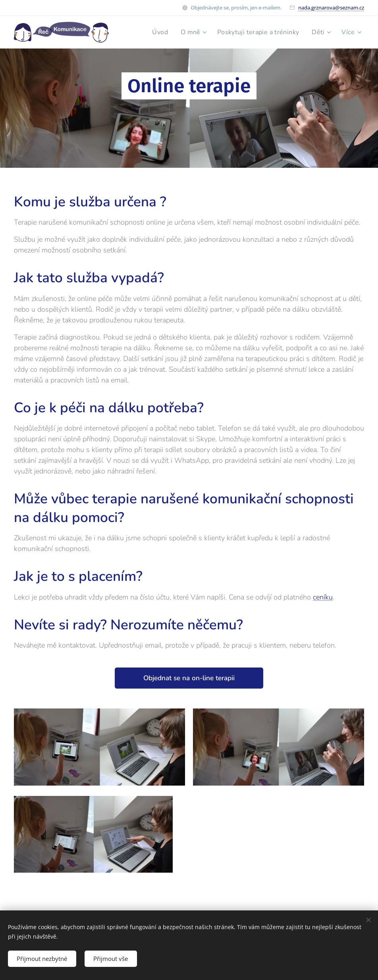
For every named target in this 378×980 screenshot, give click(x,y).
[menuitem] (156, 32)
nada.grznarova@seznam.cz (331, 8)
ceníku (323, 597)
